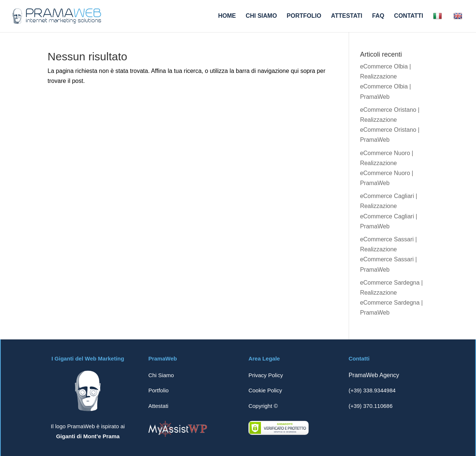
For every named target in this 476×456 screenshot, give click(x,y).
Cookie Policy (265, 390)
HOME (227, 16)
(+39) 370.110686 (371, 406)
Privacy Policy (266, 375)
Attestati (158, 406)
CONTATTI (409, 16)
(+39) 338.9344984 (372, 390)
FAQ (378, 16)
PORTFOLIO (304, 16)
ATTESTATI (346, 16)
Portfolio (159, 390)
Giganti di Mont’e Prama (88, 436)
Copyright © (263, 406)
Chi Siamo (161, 375)
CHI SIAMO (261, 16)
